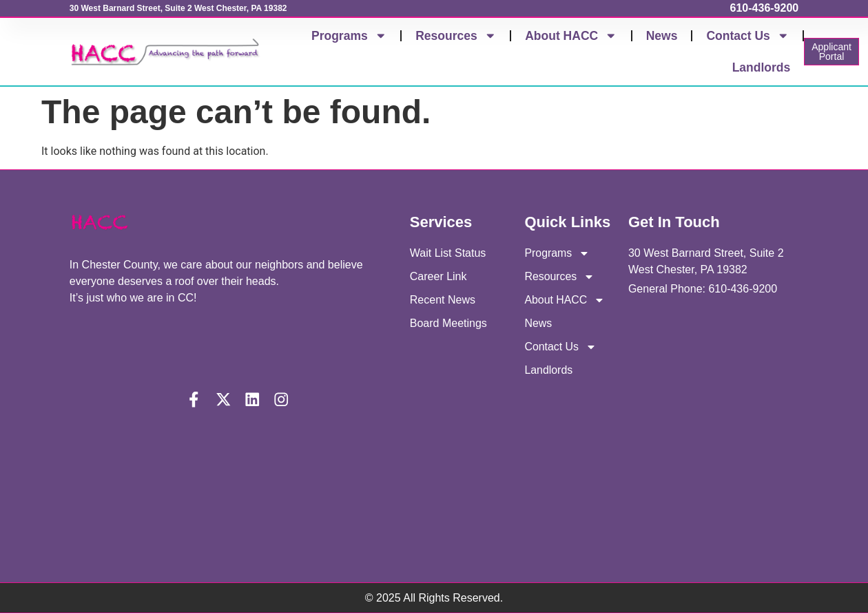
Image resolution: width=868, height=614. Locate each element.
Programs (349, 36)
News (662, 36)
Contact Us (747, 36)
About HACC (571, 36)
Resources (456, 36)
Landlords (762, 67)
